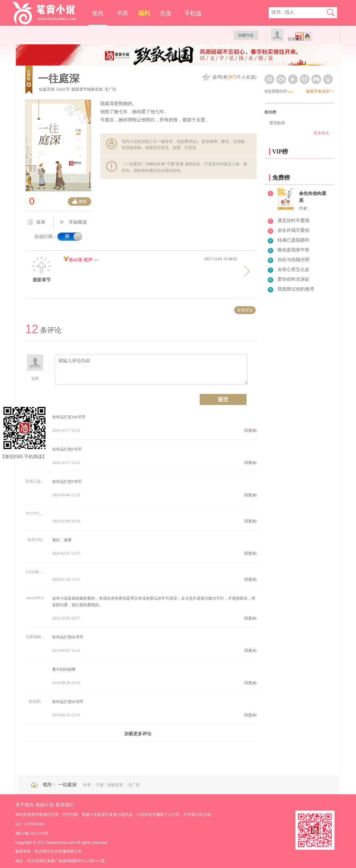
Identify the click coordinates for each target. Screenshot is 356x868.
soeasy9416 (35, 598)
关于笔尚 (24, 805)
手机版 (193, 13)
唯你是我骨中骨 (293, 250)
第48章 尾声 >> (81, 260)
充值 (165, 13)
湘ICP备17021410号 (32, 833)
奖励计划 (45, 805)
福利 (144, 13)
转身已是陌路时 (293, 240)
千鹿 (100, 785)
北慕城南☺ (35, 637)
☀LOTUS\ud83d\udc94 (35, 513)
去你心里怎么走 (293, 269)
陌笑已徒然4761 (35, 481)
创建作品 (246, 35)
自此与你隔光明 (293, 260)
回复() (250, 430)
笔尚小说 (48, 13)
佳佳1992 (35, 540)
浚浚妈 (35, 701)
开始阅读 (74, 222)
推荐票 (79, 202)
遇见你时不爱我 (293, 221)
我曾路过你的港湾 (296, 289)
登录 (292, 39)
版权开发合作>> (320, 91)
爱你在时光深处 (293, 279)
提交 (223, 399)
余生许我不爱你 (293, 230)
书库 (122, 13)
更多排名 (321, 133)
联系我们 (65, 805)
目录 (36, 222)
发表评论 (245, 310)
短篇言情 (47, 89)
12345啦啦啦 (35, 572)
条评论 (43, 330)
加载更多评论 (138, 734)
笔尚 (98, 13)
